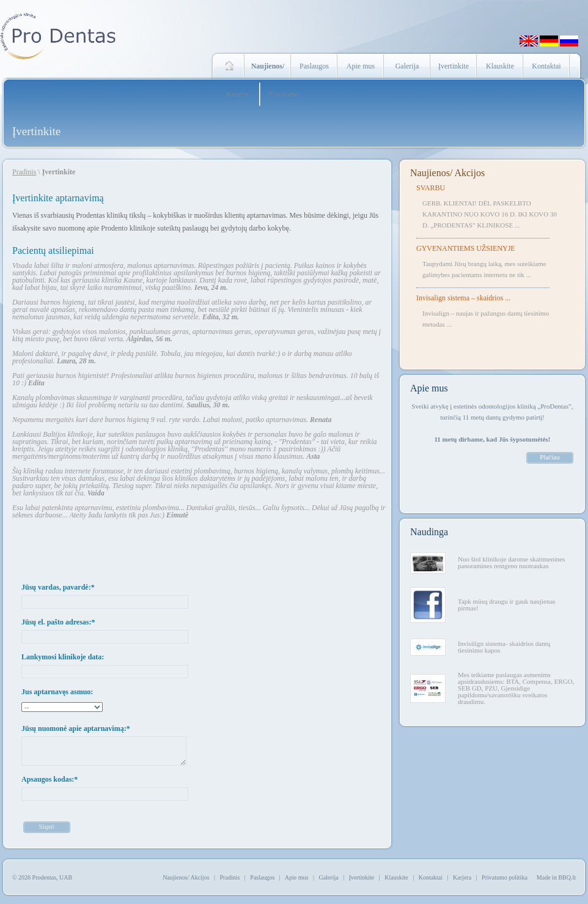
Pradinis (24, 172)
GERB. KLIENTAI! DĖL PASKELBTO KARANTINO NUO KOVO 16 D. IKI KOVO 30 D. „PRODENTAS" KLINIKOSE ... (490, 214)
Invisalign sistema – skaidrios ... (463, 298)
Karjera (237, 94)
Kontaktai (546, 66)
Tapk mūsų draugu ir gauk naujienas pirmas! (507, 605)
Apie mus (361, 66)
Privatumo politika (505, 877)
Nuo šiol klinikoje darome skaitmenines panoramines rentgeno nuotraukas (511, 562)
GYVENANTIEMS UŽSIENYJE (466, 248)
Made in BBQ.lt (556, 877)
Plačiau (549, 457)
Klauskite (500, 66)
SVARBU (431, 188)
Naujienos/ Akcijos (447, 173)
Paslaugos (314, 66)
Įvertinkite (454, 66)
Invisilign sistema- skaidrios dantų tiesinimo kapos (504, 647)
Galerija (407, 66)
